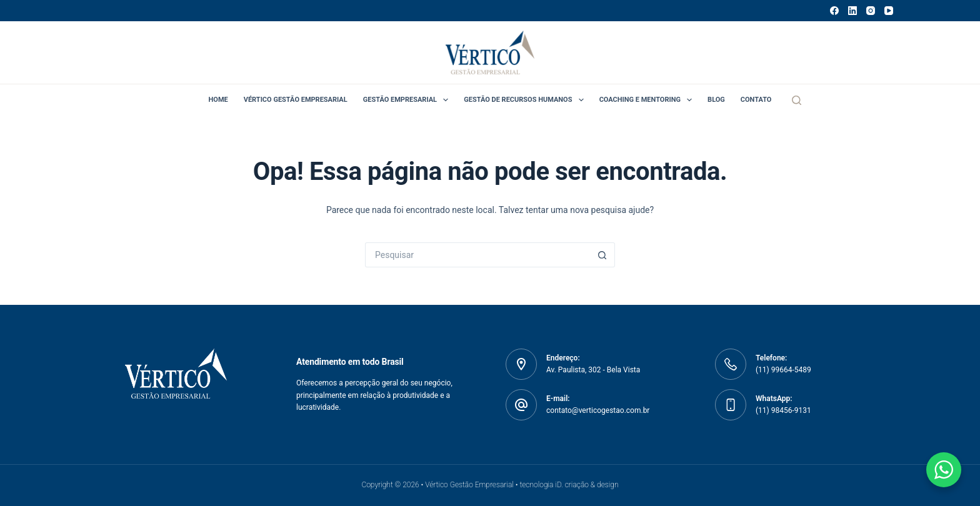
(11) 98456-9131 (783, 410)
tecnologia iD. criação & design (569, 485)
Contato (756, 100)
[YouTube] (889, 11)
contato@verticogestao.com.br (598, 410)
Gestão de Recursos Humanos (526, 100)
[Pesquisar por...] (477, 255)
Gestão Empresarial (408, 100)
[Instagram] (871, 11)
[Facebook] (834, 11)
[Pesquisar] (797, 100)
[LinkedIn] (852, 11)
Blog (716, 100)
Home (218, 100)
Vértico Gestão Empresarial (296, 100)
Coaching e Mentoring (648, 100)
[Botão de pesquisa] (602, 255)
